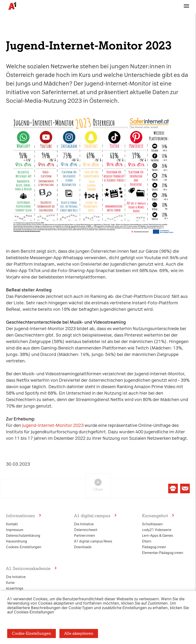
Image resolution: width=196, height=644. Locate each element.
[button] (186, 10)
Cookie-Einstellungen (32, 633)
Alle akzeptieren (79, 633)
